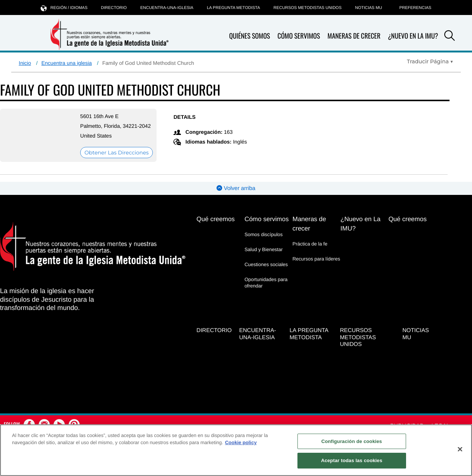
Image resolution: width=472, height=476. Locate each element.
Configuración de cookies (352, 441)
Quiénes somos (250, 36)
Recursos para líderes (316, 259)
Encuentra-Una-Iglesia (167, 8)
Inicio (25, 63)
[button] (450, 37)
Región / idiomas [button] (64, 8)
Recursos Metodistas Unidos (308, 8)
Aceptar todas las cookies (352, 460)
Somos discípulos (264, 234)
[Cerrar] (460, 449)
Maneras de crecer (354, 36)
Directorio (114, 8)
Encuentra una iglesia (66, 63)
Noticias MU (369, 8)
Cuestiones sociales (266, 264)
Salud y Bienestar (264, 249)
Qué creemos (216, 219)
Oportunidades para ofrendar (266, 282)
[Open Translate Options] (430, 61)
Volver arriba (236, 188)
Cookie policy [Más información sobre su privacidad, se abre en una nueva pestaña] (241, 442)
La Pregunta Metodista (233, 8)
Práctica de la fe (310, 244)
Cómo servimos (299, 36)
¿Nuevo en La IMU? (413, 36)
